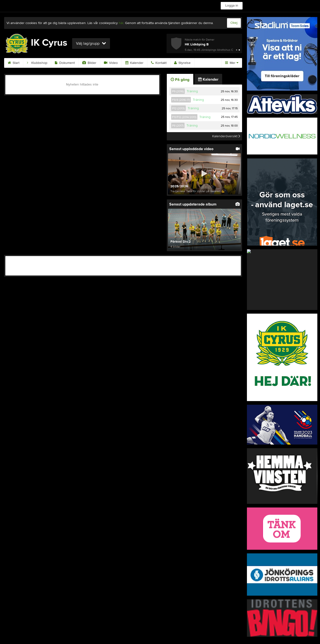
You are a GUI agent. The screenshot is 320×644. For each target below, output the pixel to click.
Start (14, 63)
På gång (180, 80)
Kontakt (159, 63)
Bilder (89, 63)
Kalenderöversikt (226, 136)
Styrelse (182, 63)
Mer (232, 63)
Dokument (65, 63)
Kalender (134, 63)
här (121, 23)
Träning (192, 91)
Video (111, 63)
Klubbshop (37, 63)
